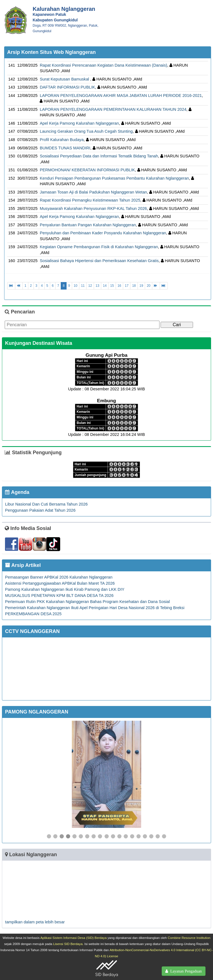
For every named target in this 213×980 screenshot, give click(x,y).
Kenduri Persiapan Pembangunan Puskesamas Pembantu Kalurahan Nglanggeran (114, 178)
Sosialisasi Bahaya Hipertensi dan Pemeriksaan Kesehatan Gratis (99, 261)
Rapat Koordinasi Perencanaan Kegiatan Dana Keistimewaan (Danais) (103, 65)
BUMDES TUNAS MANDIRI (65, 148)
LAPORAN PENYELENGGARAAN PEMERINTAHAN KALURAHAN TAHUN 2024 (113, 109)
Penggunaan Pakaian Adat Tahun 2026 (40, 510)
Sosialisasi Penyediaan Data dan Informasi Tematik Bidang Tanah (99, 156)
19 (141, 286)
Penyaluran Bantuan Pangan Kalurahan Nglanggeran (88, 225)
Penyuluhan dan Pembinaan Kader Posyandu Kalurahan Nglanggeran (103, 233)
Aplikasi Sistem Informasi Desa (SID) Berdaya (73, 938)
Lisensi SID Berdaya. (68, 944)
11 (83, 286)
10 (76, 286)
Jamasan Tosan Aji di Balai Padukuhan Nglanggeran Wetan (93, 192)
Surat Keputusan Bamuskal (65, 79)
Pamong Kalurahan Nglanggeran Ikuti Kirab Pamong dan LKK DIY (65, 589)
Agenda (17, 492)
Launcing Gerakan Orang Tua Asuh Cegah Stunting (86, 131)
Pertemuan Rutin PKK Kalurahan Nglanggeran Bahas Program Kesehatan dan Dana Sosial (87, 602)
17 (127, 286)
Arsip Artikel (23, 565)
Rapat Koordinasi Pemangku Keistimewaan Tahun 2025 (90, 200)
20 (149, 286)
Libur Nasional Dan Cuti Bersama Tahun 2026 (46, 504)
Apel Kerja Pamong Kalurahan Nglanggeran (79, 123)
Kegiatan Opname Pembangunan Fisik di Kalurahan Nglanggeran (99, 247)
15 (112, 286)
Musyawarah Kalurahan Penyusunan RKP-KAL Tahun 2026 (93, 208)
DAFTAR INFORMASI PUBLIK (67, 87)
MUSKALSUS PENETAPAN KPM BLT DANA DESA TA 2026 (59, 595)
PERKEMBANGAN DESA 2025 (33, 614)
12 (90, 286)
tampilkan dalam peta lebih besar (35, 922)
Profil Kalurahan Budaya (62, 140)
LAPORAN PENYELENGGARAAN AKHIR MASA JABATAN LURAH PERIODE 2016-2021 (121, 96)
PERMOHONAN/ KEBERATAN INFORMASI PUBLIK (87, 170)
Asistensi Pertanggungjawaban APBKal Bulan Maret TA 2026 (60, 583)
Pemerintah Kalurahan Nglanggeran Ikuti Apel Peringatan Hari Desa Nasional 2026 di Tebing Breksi (95, 608)
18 (134, 286)
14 (105, 286)
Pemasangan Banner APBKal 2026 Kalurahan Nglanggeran (59, 577)
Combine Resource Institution (189, 938)
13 (97, 286)
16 (119, 286)
